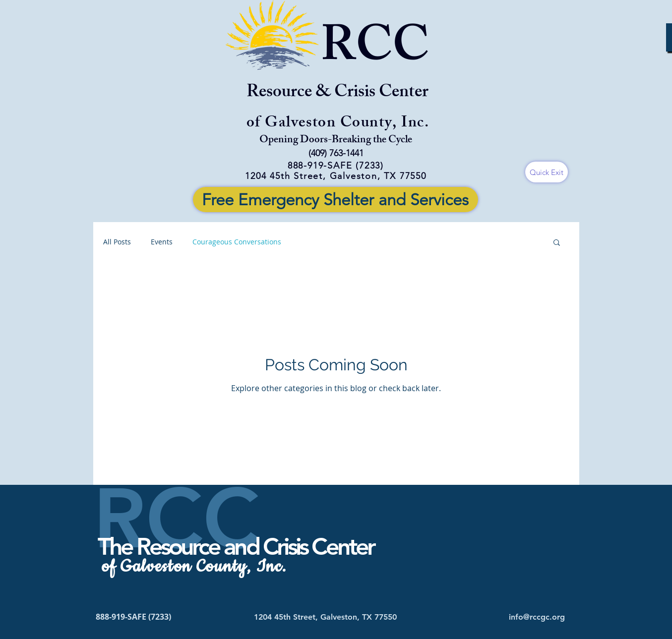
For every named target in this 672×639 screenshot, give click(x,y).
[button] (557, 243)
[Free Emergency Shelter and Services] (336, 200)
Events (162, 242)
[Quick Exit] (547, 172)
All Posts (117, 242)
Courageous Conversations (237, 242)
